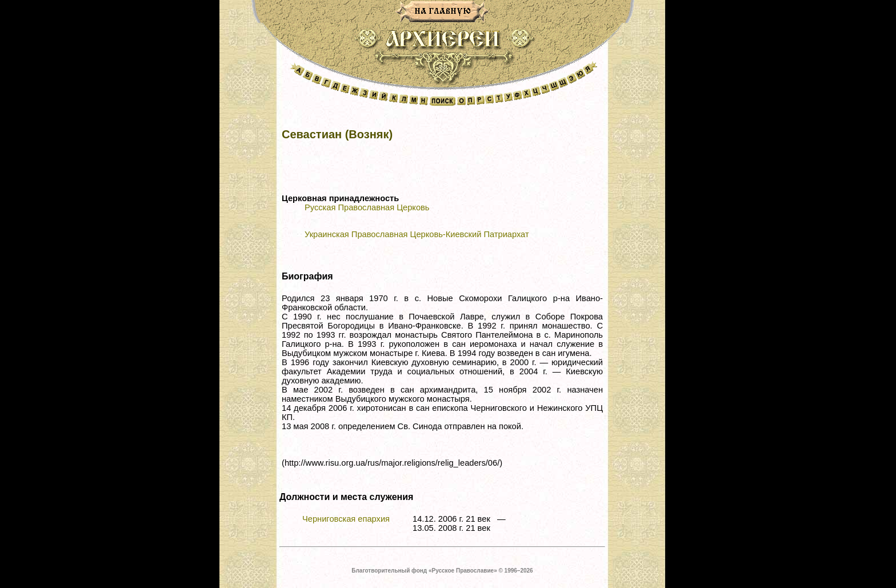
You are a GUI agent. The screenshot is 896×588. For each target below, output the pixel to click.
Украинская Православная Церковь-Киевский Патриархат (417, 234)
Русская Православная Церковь (367, 207)
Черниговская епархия (346, 519)
